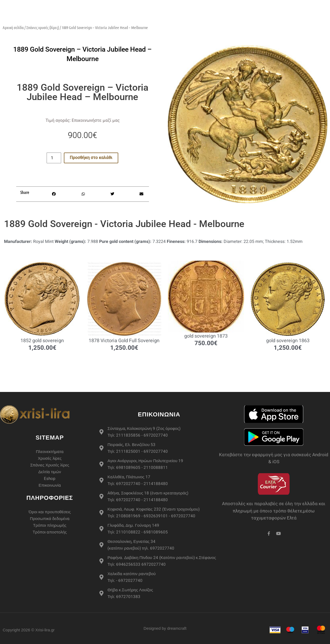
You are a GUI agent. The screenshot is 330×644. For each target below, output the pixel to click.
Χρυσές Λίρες (132, 5)
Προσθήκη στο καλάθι (91, 158)
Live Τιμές (267, 5)
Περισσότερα (231, 5)
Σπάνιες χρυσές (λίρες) (43, 27)
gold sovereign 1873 (206, 336)
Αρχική (77, 5)
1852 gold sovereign (42, 341)
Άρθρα (294, 5)
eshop (99, 5)
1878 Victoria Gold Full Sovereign (124, 341)
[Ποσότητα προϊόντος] (54, 158)
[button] (54, 194)
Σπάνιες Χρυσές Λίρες (182, 5)
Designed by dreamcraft (165, 628)
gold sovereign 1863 (288, 341)
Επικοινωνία (287, 16)
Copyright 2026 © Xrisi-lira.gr (29, 630)
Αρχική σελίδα (13, 27)
